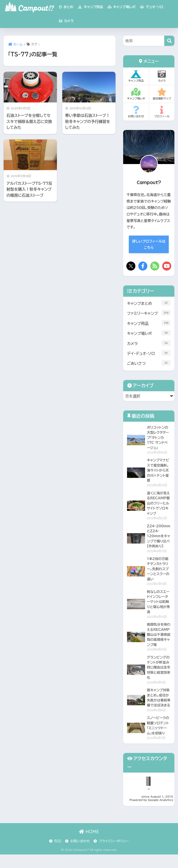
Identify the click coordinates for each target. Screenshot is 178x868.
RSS (58, 855)
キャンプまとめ (149, 303)
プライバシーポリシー (114, 855)
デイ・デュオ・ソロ (149, 354)
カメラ (66, 21)
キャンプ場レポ (121, 7)
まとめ (66, 7)
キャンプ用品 (90, 7)
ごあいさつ (149, 364)
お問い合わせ (136, 112)
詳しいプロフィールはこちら (149, 244)
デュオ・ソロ (151, 7)
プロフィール (162, 112)
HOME (89, 845)
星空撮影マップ (162, 94)
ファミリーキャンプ (149, 313)
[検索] (169, 41)
